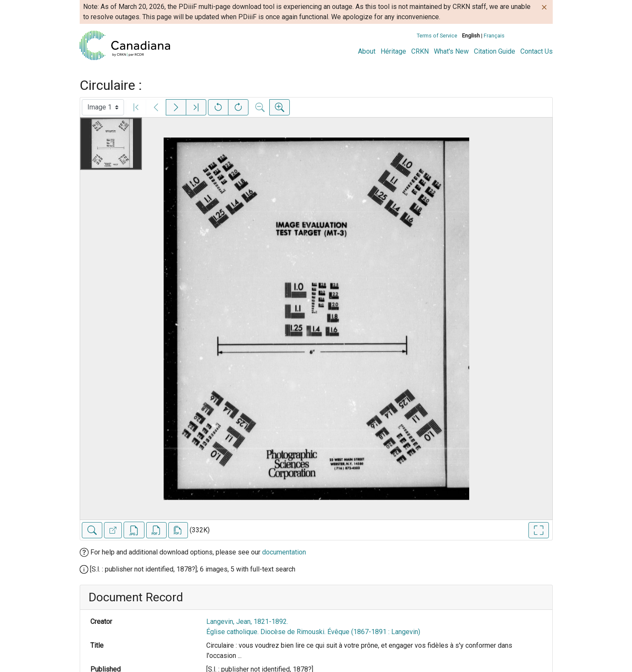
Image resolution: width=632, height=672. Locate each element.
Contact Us (537, 51)
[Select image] (103, 107)
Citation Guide (495, 51)
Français (494, 36)
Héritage (393, 51)
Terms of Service (437, 36)
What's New (451, 51)
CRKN (420, 51)
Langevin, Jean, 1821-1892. (247, 622)
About (367, 51)
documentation (284, 552)
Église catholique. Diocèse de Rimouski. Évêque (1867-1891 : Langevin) (313, 632)
